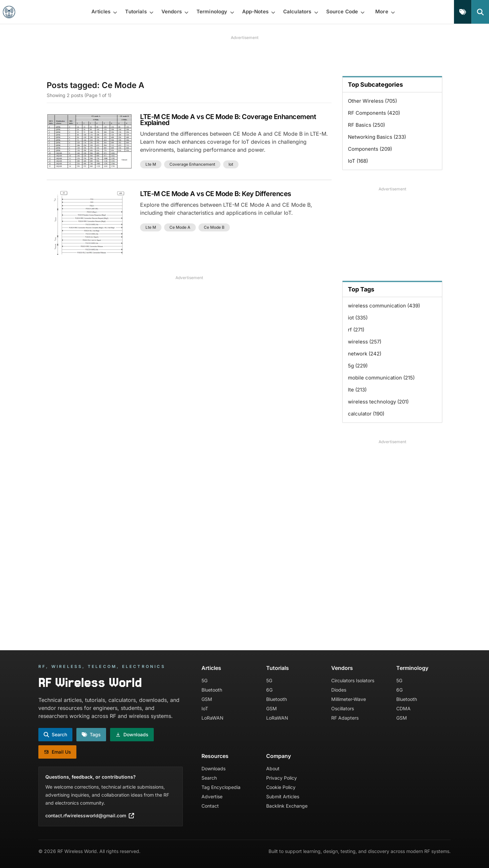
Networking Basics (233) (377, 137)
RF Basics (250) (366, 125)
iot (231, 164)
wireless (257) (365, 342)
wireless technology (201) (378, 402)
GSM (207, 699)
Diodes (339, 690)
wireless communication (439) (384, 306)
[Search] (480, 12)
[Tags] (463, 12)
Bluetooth (212, 690)
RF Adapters (345, 718)
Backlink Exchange (287, 806)
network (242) (365, 354)
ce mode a (180, 227)
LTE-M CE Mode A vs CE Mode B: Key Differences (216, 194)
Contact (210, 806)
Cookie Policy (281, 787)
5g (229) (358, 366)
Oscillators (343, 708)
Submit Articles (283, 796)
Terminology (412, 668)
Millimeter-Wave (349, 699)
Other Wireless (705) (372, 101)
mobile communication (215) (381, 378)
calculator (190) (366, 414)
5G (204, 680)
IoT (205, 708)
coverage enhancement (192, 164)
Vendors (342, 668)
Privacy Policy (282, 778)
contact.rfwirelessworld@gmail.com (90, 815)
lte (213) (357, 390)
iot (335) (358, 318)
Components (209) (370, 149)
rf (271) (356, 330)
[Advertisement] (245, 56)
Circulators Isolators (353, 680)
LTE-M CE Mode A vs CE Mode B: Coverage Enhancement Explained (228, 120)
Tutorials (278, 668)
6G (269, 690)
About (273, 768)
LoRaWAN (212, 718)
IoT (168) (358, 161)
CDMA (403, 708)
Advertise (212, 796)
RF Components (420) (374, 113)
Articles (211, 668)
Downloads (213, 768)
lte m (151, 164)
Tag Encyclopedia (221, 787)
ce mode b (214, 227)
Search (209, 778)
